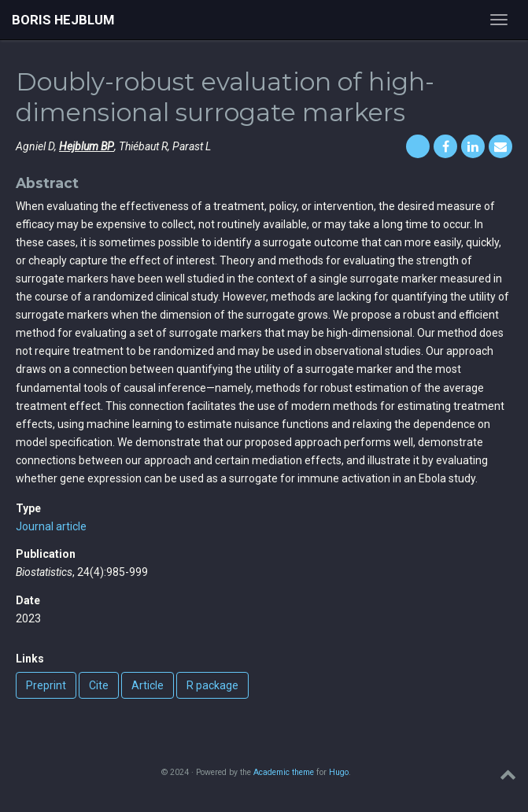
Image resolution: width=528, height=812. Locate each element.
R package (212, 685)
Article (148, 685)
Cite (99, 685)
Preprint (46, 685)
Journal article (51, 526)
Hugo (339, 772)
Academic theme (284, 772)
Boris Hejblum (63, 20)
